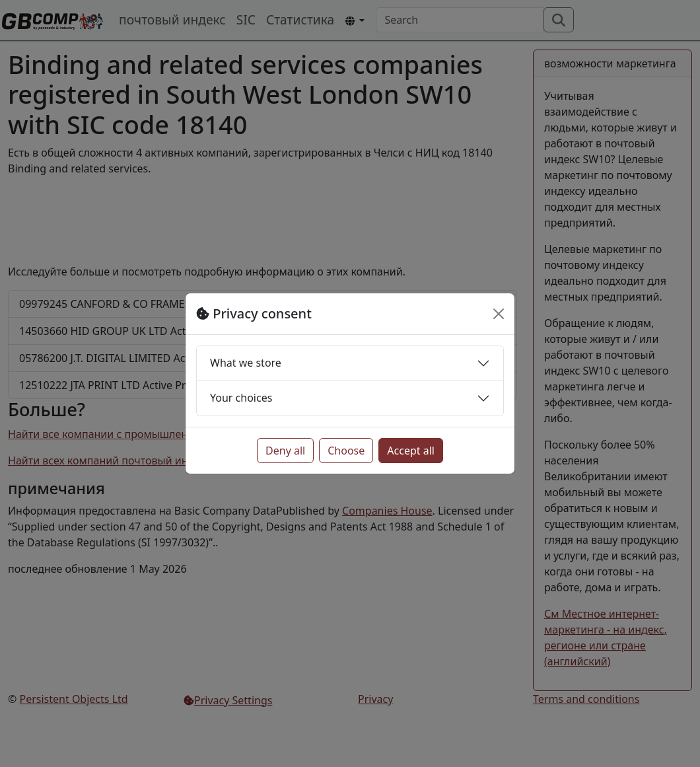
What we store (246, 363)
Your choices (241, 398)
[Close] (499, 314)
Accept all (411, 451)
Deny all (285, 451)
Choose (346, 451)
